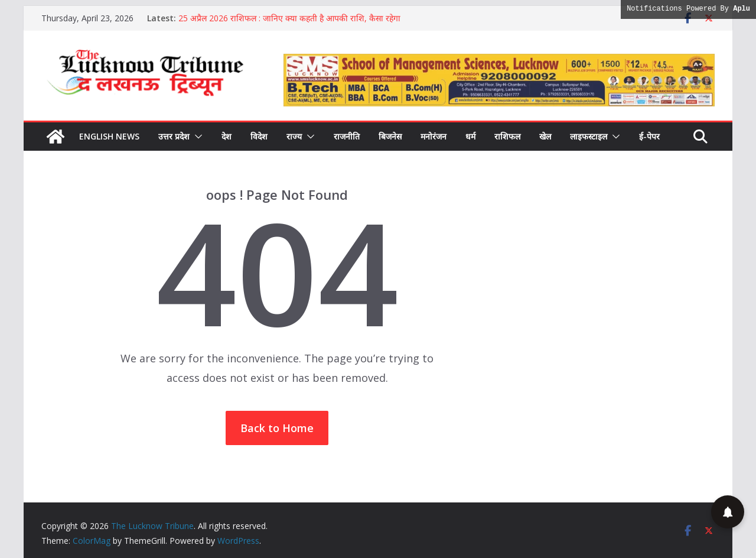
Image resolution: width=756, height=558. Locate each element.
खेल (545, 136)
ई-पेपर (649, 136)
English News (109, 136)
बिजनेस (390, 136)
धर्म (470, 136)
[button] (196, 137)
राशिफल (507, 136)
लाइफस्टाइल (589, 136)
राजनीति (347, 136)
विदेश (259, 136)
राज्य (294, 136)
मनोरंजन (434, 136)
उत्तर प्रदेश (174, 136)
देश (227, 136)
